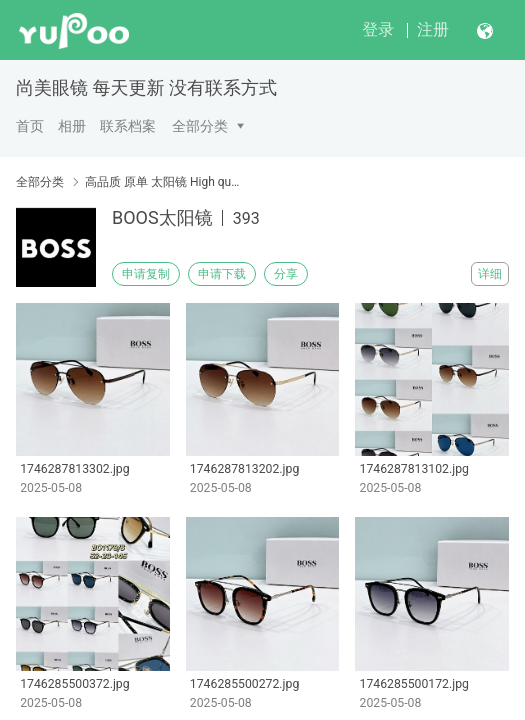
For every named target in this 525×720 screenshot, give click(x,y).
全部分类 (200, 126)
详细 (490, 274)
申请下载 (222, 274)
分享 (286, 274)
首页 (30, 126)
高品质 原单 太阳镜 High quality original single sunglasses (164, 182)
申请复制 (146, 274)
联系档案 (128, 126)
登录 (378, 29)
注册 (433, 29)
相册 (72, 126)
